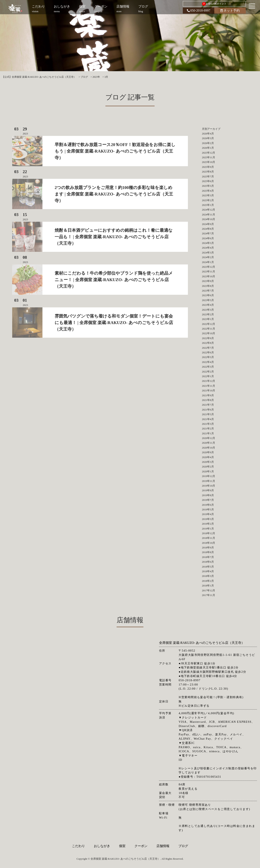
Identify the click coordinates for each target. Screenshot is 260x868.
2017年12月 (209, 590)
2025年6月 (208, 181)
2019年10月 (209, 486)
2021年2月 (208, 429)
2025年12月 (209, 153)
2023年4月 (208, 305)
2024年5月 (208, 243)
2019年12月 (209, 476)
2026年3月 (208, 138)
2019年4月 (208, 514)
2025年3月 (208, 195)
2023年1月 (208, 319)
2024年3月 (208, 253)
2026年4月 (208, 134)
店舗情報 (163, 846)
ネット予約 (230, 10)
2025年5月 (208, 186)
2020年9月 (208, 452)
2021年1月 (208, 433)
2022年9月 (208, 338)
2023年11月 (209, 271)
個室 (122, 846)
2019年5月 (208, 509)
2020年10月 (209, 448)
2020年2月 (208, 467)
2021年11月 (209, 386)
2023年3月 (208, 310)
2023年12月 (209, 267)
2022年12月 (209, 324)
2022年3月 (208, 367)
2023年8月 (208, 286)
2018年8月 (208, 552)
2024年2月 (208, 257)
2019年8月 (208, 495)
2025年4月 (208, 191)
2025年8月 (208, 172)
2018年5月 (208, 567)
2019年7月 (208, 500)
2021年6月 (208, 410)
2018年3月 (208, 576)
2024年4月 (208, 248)
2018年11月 (209, 538)
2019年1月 (208, 529)
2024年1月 (208, 262)
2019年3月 (208, 519)
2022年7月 (208, 348)
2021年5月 (208, 414)
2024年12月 (209, 210)
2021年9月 (208, 395)
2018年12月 (209, 533)
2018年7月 (208, 557)
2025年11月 (209, 157)
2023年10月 (209, 276)
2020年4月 (208, 457)
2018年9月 (208, 548)
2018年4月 (208, 571)
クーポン (141, 846)
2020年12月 (209, 438)
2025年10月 (209, 162)
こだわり (78, 846)
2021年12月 (209, 381)
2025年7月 (208, 176)
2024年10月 (209, 219)
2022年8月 (208, 343)
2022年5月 (208, 357)
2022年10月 (209, 333)
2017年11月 (209, 595)
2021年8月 (208, 400)
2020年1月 (208, 471)
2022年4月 (208, 362)
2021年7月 (208, 405)
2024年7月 (208, 233)
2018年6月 (208, 562)
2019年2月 (208, 524)
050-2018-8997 (199, 10)
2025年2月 (208, 200)
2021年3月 (208, 424)
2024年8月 (208, 229)
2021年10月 (209, 390)
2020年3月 (208, 462)
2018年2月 (208, 581)
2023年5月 (208, 300)
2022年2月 (208, 372)
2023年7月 (208, 291)
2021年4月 (208, 419)
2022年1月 (208, 376)
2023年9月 (208, 281)
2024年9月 (208, 224)
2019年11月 (209, 481)
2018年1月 (208, 586)
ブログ (183, 846)
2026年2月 (208, 143)
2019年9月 (208, 490)
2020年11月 (209, 443)
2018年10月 (209, 543)
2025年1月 (208, 205)
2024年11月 (209, 215)
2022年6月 (208, 352)
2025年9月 (208, 167)
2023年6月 (208, 295)
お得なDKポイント (214, 4)
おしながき (102, 846)
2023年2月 (208, 314)
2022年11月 (209, 329)
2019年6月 (208, 505)
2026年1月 (208, 148)
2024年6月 (208, 238)
